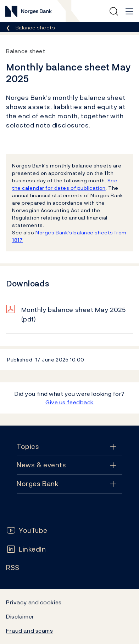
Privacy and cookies (34, 602)
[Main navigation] (129, 11)
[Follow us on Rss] (13, 568)
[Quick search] (114, 11)
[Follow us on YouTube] (27, 531)
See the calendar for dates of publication (65, 184)
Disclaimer (20, 616)
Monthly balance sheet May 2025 (74, 314)
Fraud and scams (29, 631)
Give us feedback (69, 402)
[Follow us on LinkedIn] (26, 549)
